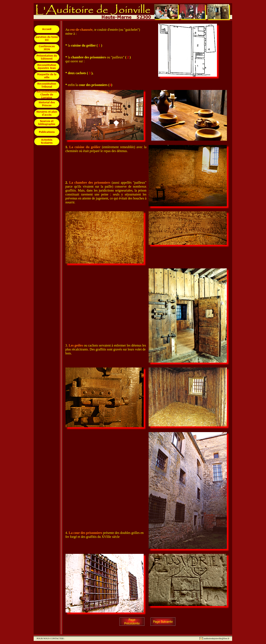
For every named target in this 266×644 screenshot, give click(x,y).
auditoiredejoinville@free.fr (216, 638)
